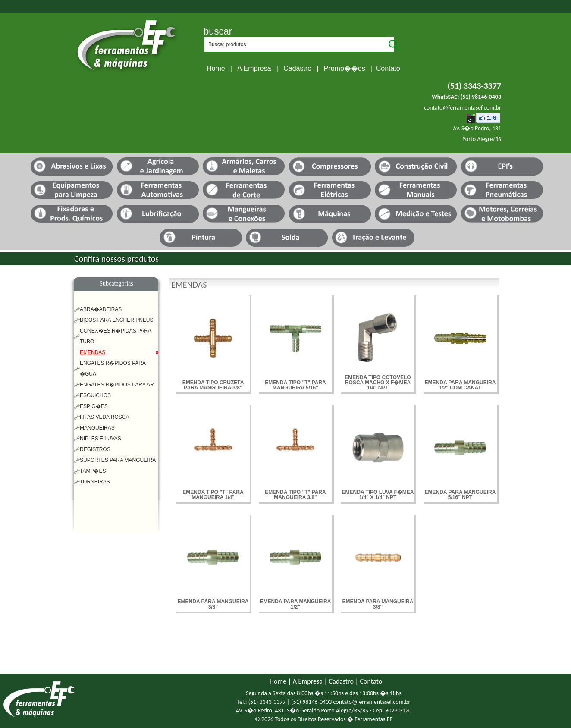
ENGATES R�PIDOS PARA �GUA (113, 369)
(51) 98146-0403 (481, 97)
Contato (388, 68)
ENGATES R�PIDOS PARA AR (117, 385)
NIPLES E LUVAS (100, 439)
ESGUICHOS (95, 395)
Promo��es (345, 68)
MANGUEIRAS (97, 428)
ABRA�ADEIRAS (101, 309)
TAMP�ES (93, 471)
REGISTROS (95, 449)
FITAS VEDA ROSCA (104, 417)
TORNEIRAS (95, 482)
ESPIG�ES (94, 406)
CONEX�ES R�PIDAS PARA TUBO (116, 336)
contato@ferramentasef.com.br (463, 108)
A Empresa (254, 68)
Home (216, 68)
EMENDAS (93, 352)
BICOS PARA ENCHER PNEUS (116, 320)
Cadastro (297, 68)
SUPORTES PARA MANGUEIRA (118, 460)
